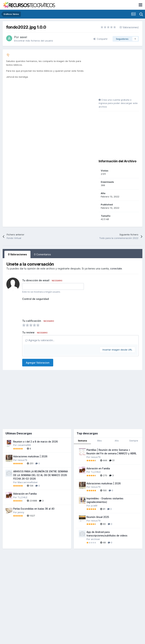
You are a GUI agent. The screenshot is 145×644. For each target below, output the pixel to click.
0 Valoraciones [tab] (17, 254)
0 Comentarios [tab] (42, 254)
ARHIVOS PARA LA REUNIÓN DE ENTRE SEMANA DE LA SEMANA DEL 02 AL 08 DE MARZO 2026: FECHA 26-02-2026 (41, 475)
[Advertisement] (121, 75)
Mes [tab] (100, 441)
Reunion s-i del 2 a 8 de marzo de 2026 (36, 442)
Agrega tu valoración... (40, 340)
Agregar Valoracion (38, 363)
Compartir (101, 39)
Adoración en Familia (25, 494)
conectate (116, 268)
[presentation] (49, 308)
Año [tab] (117, 441)
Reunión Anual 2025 (98, 517)
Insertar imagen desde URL (117, 350)
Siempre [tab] (134, 441)
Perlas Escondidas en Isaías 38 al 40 (34, 509)
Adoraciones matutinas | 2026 (30, 456)
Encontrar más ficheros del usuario (34, 41)
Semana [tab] (82, 441)
